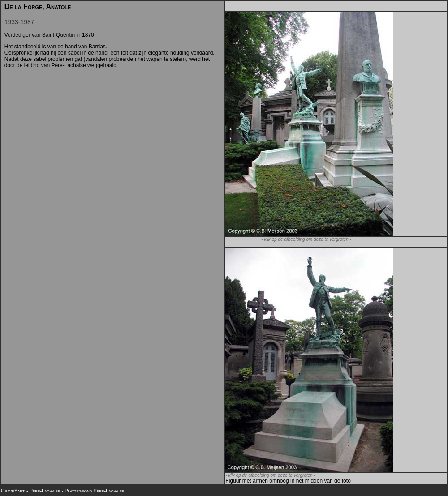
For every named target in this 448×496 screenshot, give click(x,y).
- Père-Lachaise (44, 491)
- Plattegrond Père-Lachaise (93, 491)
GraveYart (13, 491)
